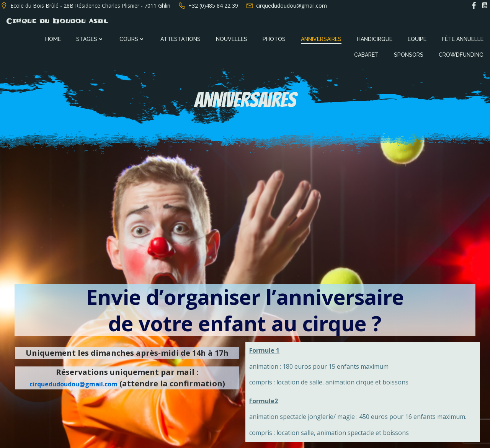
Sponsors (409, 54)
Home (54, 38)
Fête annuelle (463, 38)
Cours (133, 38)
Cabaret (367, 54)
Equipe (418, 38)
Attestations (181, 38)
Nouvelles (232, 38)
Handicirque (375, 38)
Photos (275, 38)
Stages (91, 38)
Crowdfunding (462, 54)
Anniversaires (322, 38)
